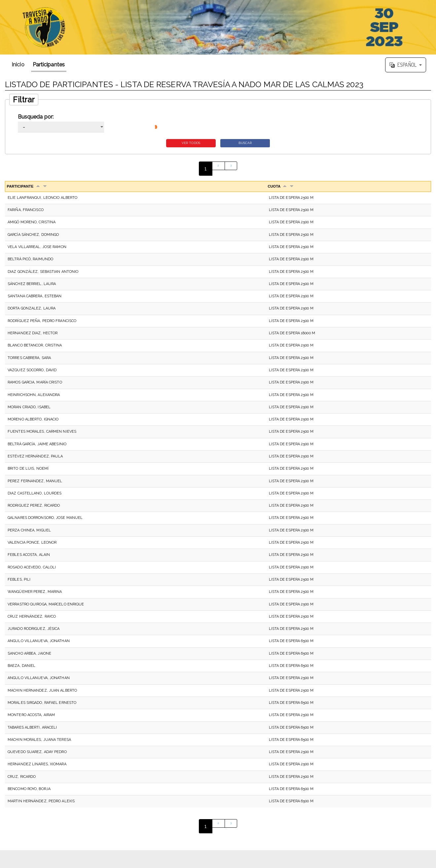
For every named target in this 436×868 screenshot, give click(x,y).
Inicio (18, 65)
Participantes (49, 65)
